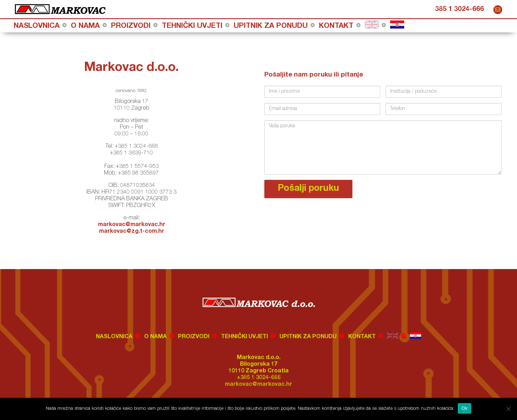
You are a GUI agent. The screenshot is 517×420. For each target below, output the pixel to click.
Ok (464, 408)
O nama (85, 26)
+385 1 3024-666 (259, 378)
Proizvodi (131, 26)
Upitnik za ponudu (271, 26)
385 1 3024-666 (459, 9)
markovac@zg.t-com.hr (132, 232)
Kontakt (336, 26)
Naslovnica (37, 26)
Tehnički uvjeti (192, 26)
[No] (508, 409)
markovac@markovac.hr (498, 10)
